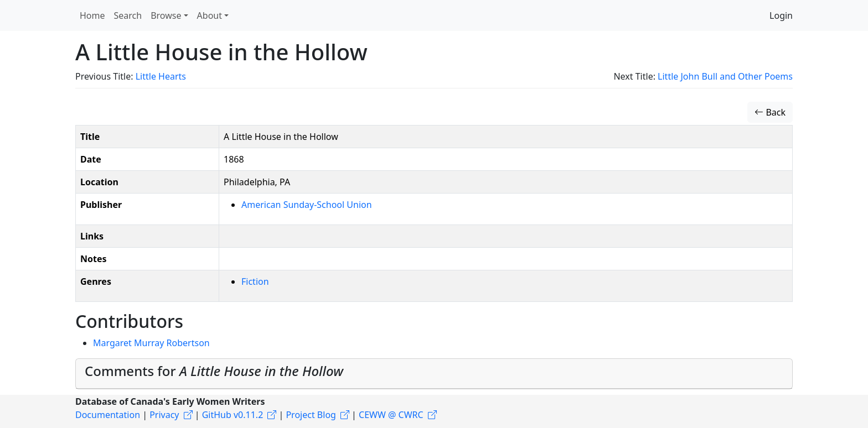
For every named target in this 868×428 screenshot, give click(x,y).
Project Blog (311, 415)
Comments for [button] (214, 371)
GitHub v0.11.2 (233, 415)
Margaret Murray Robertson (151, 343)
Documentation (108, 415)
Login (781, 15)
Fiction (255, 281)
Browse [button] (166, 15)
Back (770, 112)
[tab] (434, 374)
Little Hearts (161, 76)
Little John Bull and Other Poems (725, 76)
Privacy (164, 415)
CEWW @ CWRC (391, 415)
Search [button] (128, 15)
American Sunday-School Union (307, 205)
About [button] (210, 15)
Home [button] (92, 15)
